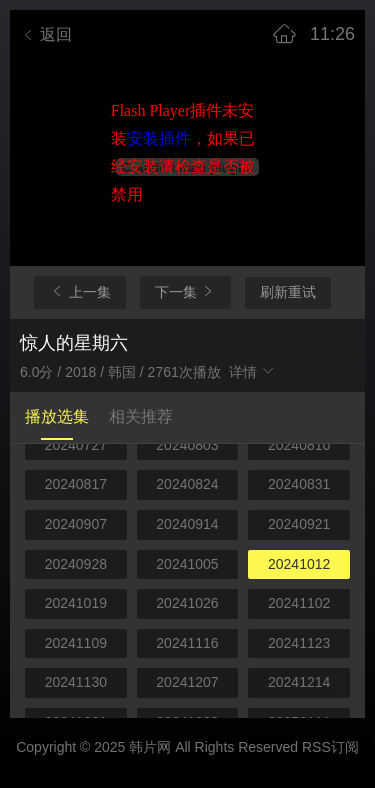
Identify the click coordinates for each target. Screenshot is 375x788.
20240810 (299, 445)
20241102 (299, 603)
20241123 (299, 643)
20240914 (187, 524)
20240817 (76, 484)
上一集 (80, 291)
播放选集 (57, 416)
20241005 (187, 564)
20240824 (187, 484)
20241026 (187, 603)
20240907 (76, 524)
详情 (253, 372)
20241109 (76, 643)
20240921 (299, 524)
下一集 (186, 291)
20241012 (299, 564)
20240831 (299, 484)
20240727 (76, 445)
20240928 (76, 564)
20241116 (187, 643)
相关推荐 (141, 416)
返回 (46, 34)
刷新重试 (288, 292)
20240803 (187, 445)
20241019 (76, 603)
